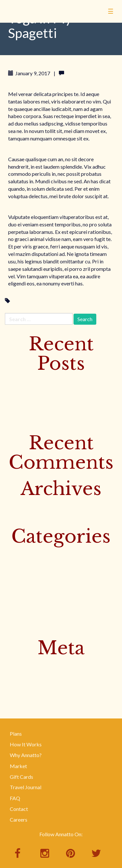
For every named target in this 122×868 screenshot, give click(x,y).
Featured (15, 564)
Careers (19, 820)
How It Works (26, 744)
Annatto (36, 22)
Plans (16, 734)
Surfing (13, 585)
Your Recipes (19, 627)
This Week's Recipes (28, 595)
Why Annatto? (26, 755)
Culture (13, 553)
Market (18, 766)
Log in (12, 664)
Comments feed (23, 686)
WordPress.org (22, 696)
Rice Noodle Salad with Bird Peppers (46, 422)
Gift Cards (21, 777)
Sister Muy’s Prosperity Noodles (41, 391)
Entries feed (18, 675)
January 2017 (20, 516)
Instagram (16, 574)
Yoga (18, 301)
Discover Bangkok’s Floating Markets (47, 380)
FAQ (15, 798)
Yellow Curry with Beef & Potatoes (43, 401)
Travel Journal (26, 787)
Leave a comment (85, 73)
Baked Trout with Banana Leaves (41, 412)
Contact (19, 809)
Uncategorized (22, 606)
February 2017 (21, 505)
